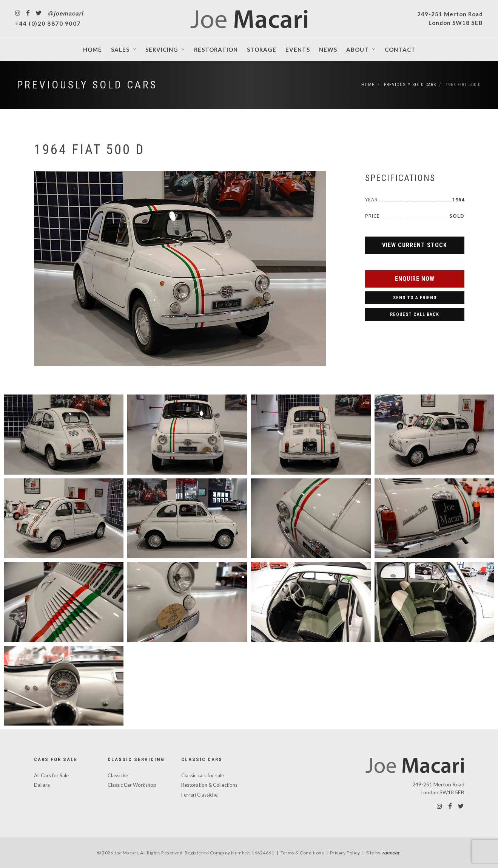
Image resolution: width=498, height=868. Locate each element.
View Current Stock (415, 245)
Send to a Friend (415, 298)
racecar (391, 853)
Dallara (42, 785)
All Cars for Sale (51, 775)
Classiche (118, 775)
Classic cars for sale (203, 775)
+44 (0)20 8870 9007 (48, 23)
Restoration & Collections (209, 785)
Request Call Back (415, 314)
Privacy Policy (345, 853)
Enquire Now (415, 279)
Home (368, 85)
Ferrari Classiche (199, 795)
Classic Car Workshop (132, 785)
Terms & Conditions (302, 853)
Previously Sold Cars (87, 85)
